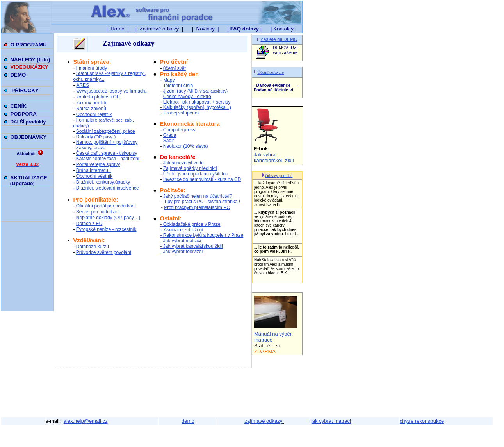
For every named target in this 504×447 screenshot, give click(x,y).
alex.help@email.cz (86, 421)
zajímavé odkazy (263, 421)
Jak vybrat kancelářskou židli (274, 157)
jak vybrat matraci (331, 421)
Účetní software (271, 72)
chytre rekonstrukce (422, 421)
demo (188, 421)
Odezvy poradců (279, 176)
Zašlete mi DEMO (279, 39)
